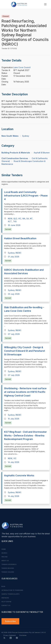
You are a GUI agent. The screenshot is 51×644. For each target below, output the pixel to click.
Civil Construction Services (15, 158)
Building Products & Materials (16, 153)
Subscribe (10, 621)
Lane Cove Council (22, 67)
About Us (5, 561)
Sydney (26, 136)
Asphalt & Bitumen (42, 153)
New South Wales (10, 136)
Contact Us (6, 606)
